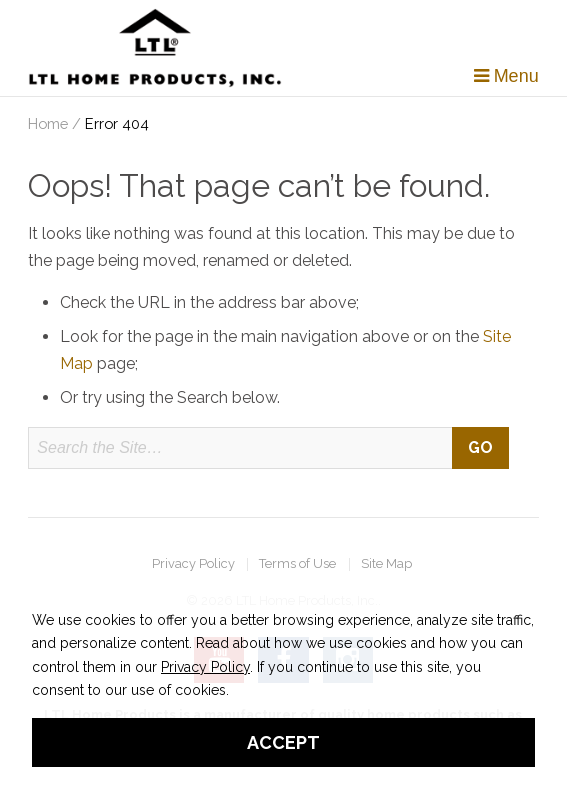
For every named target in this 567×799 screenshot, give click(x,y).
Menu (506, 76)
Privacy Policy (193, 564)
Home (48, 123)
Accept (283, 742)
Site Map (386, 564)
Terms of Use (297, 564)
